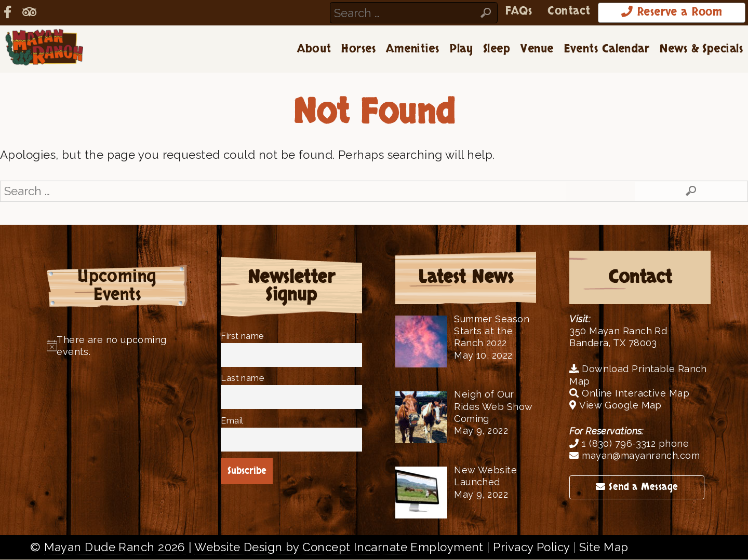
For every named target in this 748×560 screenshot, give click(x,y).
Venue (537, 49)
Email (232, 421)
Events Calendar (607, 49)
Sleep (497, 49)
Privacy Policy (531, 548)
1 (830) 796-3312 (612, 444)
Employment (447, 548)
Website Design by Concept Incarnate (301, 548)
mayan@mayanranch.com (635, 456)
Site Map (604, 548)
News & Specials (701, 49)
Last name (242, 379)
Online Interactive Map (629, 394)
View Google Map (616, 406)
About (314, 49)
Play (461, 49)
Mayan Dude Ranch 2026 (115, 548)
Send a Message (637, 488)
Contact (565, 11)
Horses (358, 49)
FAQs (514, 11)
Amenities (412, 49)
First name (242, 337)
